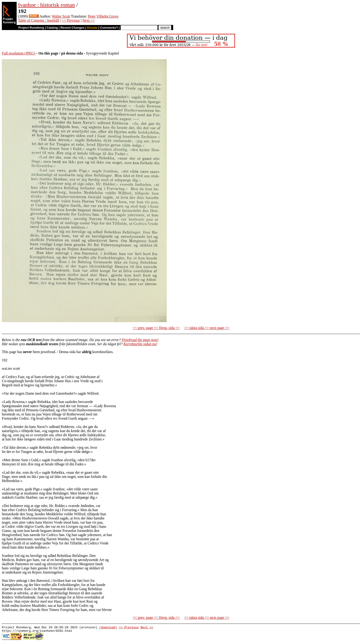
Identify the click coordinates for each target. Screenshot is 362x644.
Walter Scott (61, 16)
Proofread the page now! (140, 340)
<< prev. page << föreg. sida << (156, 328)
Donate (92, 28)
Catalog (52, 28)
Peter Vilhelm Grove (103, 16)
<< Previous (71, 20)
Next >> (89, 20)
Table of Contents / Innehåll (39, 20)
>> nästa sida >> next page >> (207, 328)
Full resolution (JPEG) (19, 53)
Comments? (109, 28)
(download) (108, 628)
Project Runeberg (31, 28)
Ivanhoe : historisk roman (46, 5)
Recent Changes (72, 28)
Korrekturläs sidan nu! (140, 344)
